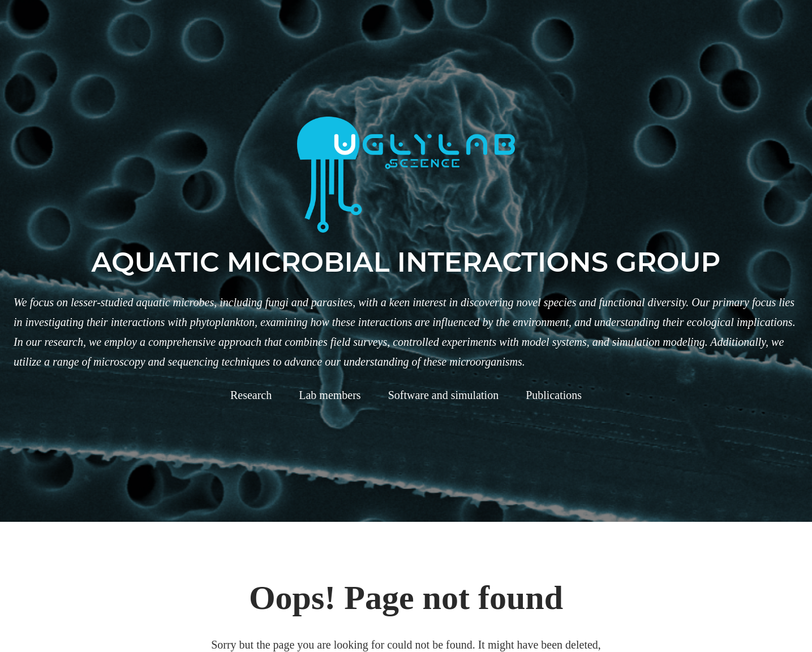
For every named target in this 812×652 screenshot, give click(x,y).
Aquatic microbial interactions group (406, 262)
